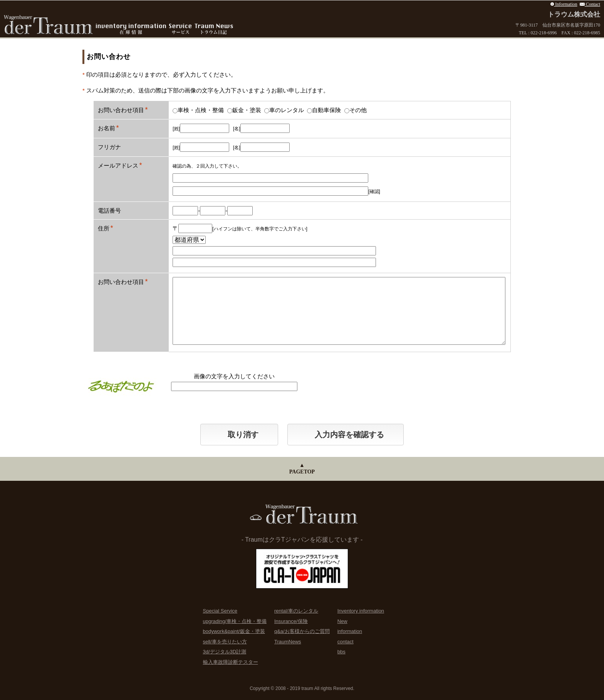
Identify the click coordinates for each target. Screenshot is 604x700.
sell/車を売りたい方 (225, 642)
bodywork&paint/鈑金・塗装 (234, 631)
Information (564, 4)
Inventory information (361, 611)
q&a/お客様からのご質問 (302, 631)
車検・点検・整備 (198, 110)
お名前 (107, 128)
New (342, 621)
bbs (341, 652)
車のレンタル (284, 110)
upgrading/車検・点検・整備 (235, 621)
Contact (590, 4)
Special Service (220, 611)
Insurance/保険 (291, 621)
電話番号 (109, 211)
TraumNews (288, 642)
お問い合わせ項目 (121, 110)
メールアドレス (118, 165)
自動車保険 (324, 110)
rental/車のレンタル (296, 611)
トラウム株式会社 (574, 14)
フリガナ (109, 147)
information (350, 631)
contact (346, 642)
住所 (104, 228)
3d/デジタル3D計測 (225, 652)
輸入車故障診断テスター (231, 662)
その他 (356, 110)
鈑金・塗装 (244, 110)
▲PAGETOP (302, 468)
